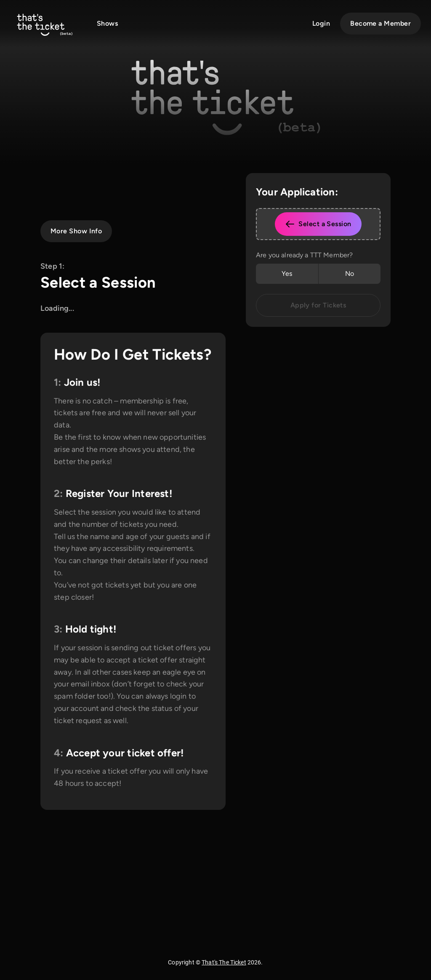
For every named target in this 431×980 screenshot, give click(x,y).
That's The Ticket (224, 962)
